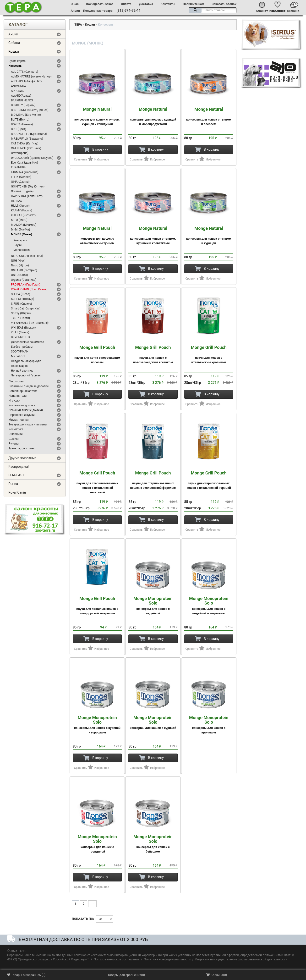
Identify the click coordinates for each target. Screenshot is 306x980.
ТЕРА (78, 25)
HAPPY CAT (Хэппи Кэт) (27, 196)
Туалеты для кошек (22, 448)
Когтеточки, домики (22, 405)
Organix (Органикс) (24, 280)
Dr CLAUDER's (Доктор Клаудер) (32, 158)
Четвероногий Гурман (26, 375)
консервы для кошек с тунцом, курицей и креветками (153, 235)
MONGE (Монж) (22, 234)
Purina (13, 484)
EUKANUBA (18, 167)
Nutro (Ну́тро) (20, 265)
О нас (75, 4)
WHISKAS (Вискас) (23, 328)
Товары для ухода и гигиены (28, 424)
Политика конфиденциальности (167, 959)
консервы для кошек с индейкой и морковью (209, 606)
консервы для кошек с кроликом (209, 725)
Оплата (126, 4)
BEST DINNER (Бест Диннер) (30, 110)
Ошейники (16, 434)
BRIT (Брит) (19, 129)
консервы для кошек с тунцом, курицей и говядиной (97, 116)
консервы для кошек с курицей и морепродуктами (153, 116)
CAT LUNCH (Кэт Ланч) (26, 148)
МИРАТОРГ (18, 356)
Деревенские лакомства (28, 342)
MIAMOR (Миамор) (24, 225)
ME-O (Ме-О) (19, 220)
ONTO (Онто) (19, 275)
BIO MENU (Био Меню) (26, 115)
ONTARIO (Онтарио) (24, 270)
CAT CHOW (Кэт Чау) (25, 143)
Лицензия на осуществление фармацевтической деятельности (241, 959)
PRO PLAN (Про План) (26, 285)
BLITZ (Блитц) (20, 120)
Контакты (168, 4)
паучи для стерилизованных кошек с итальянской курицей (209, 480)
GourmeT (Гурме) (22, 191)
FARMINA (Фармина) (25, 172)
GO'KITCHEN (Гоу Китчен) (28, 187)
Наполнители (18, 396)
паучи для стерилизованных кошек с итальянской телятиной (97, 482)
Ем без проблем (22, 347)
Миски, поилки (19, 420)
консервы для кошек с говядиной (97, 844)
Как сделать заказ (100, 4)
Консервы (15, 66)
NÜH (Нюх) (18, 261)
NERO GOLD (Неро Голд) (27, 256)
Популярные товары (98, 11)
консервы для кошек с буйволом (153, 844)
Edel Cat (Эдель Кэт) (25, 163)
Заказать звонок (224, 4)
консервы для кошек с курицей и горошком (97, 725)
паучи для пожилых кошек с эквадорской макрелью (97, 606)
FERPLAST (16, 475)
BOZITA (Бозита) (22, 124)
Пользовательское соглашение (117, 959)
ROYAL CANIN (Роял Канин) (29, 289)
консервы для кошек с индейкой (153, 606)
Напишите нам (194, 4)
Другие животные (22, 458)
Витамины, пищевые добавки (29, 386)
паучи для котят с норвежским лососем (97, 355)
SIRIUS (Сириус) (22, 304)
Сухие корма (17, 61)
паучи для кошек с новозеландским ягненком (153, 355)
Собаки (14, 43)
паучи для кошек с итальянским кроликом (209, 355)
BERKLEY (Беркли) (23, 105)
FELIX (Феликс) (21, 177)
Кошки (14, 51)
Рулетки (14, 444)
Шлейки (14, 439)
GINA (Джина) (20, 182)
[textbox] (213, 10)
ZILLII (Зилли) (20, 332)
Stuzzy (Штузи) (21, 313)
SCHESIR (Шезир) (23, 299)
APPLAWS (18, 91)
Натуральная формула (26, 361)
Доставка (146, 4)
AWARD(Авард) (21, 96)
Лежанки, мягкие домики (26, 410)
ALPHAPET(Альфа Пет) (26, 81)
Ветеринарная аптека (23, 391)
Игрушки (14, 401)
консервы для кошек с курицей (153, 722)
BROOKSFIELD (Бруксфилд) (29, 134)
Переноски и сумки (22, 415)
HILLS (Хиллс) (20, 206)
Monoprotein (22, 250)
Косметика (16, 429)
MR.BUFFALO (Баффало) (27, 139)
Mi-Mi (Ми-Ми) (21, 230)
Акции (75, 11)
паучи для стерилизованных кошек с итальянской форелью (153, 480)
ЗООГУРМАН (20, 352)
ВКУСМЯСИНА (21, 337)
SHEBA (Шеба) (21, 294)
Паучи (17, 245)
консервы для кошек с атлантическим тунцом (97, 235)
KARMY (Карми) (22, 210)
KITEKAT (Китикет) (23, 215)
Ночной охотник (22, 371)
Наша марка (19, 366)
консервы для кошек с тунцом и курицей (209, 235)
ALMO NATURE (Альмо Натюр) (31, 77)
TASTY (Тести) (20, 318)
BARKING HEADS (22, 100)
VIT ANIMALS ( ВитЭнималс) (30, 323)
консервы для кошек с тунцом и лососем (209, 116)
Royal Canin (17, 492)
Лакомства (16, 381)
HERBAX (16, 201)
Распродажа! (19, 467)
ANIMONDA (19, 86)
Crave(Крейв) (20, 153)
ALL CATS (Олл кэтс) (25, 72)
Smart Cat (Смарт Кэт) (26, 308)
